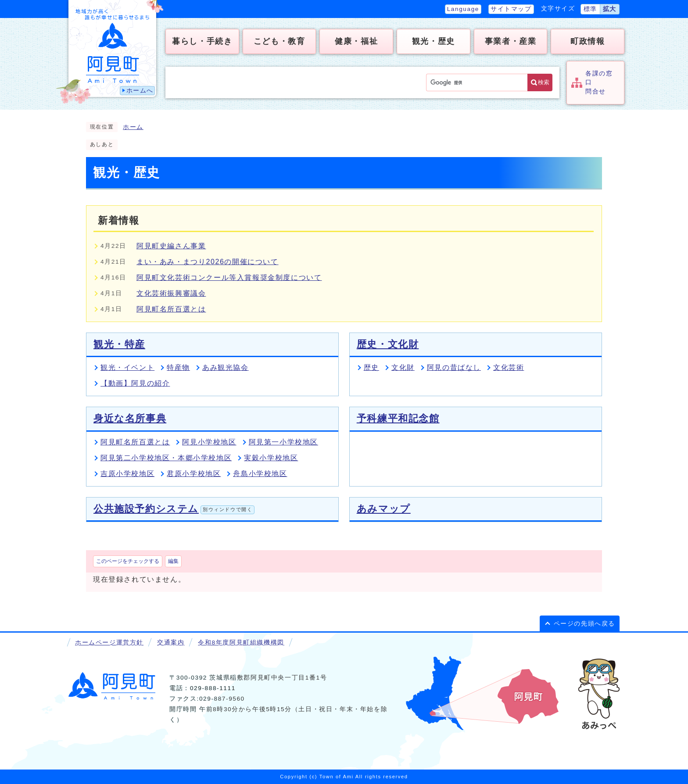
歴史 (371, 367)
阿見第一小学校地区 (283, 442)
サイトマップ (511, 9)
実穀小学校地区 (271, 458)
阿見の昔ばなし (454, 367)
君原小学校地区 (194, 474)
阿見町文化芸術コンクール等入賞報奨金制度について (229, 277)
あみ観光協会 (226, 367)
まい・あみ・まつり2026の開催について (208, 262)
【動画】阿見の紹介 (135, 383)
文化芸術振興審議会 (171, 293)
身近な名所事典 (130, 418)
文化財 (403, 367)
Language (463, 9)
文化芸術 (509, 367)
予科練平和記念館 (398, 418)
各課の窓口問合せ (599, 82)
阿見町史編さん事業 (171, 246)
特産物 (178, 367)
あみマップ (384, 509)
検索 (544, 82)
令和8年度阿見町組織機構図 (241, 643)
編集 (173, 561)
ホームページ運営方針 (109, 643)
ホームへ (140, 91)
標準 (590, 9)
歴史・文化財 (388, 344)
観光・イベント (127, 367)
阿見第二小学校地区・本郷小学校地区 (166, 458)
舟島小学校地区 (260, 474)
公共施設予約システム (174, 509)
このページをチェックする (128, 561)
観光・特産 (119, 344)
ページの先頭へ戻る (584, 624)
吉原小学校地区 (127, 474)
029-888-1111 (213, 688)
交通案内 (171, 643)
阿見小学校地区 (209, 442)
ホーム (133, 127)
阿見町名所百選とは (171, 309)
